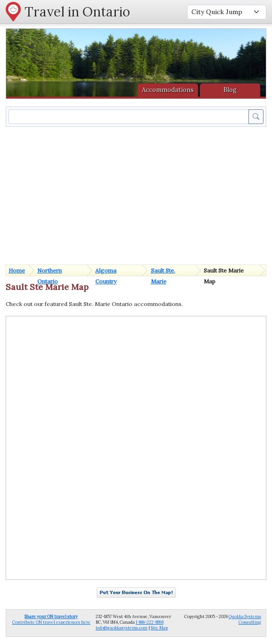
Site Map (159, 628)
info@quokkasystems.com (122, 628)
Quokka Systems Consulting (245, 619)
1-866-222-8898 (150, 622)
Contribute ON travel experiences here (51, 619)
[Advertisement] (138, 195)
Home (17, 270)
